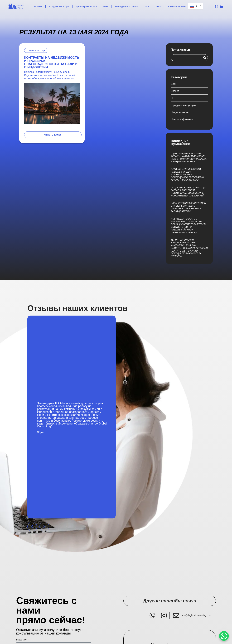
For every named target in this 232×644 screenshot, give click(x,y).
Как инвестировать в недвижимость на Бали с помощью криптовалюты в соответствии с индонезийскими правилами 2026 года (188, 226)
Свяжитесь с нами (177, 6)
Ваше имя (22, 640)
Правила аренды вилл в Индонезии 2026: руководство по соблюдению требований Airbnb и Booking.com (187, 174)
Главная (38, 6)
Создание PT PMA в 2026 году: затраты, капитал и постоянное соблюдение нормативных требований (189, 191)
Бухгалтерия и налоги (86, 6)
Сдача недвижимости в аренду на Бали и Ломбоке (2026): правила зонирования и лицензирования (189, 157)
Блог (147, 6)
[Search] (205, 58)
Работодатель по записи (127, 6)
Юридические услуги (59, 6)
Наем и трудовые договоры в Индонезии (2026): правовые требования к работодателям (188, 207)
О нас (159, 6)
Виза (106, 6)
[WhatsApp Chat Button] (224, 636)
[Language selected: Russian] (196, 6)
